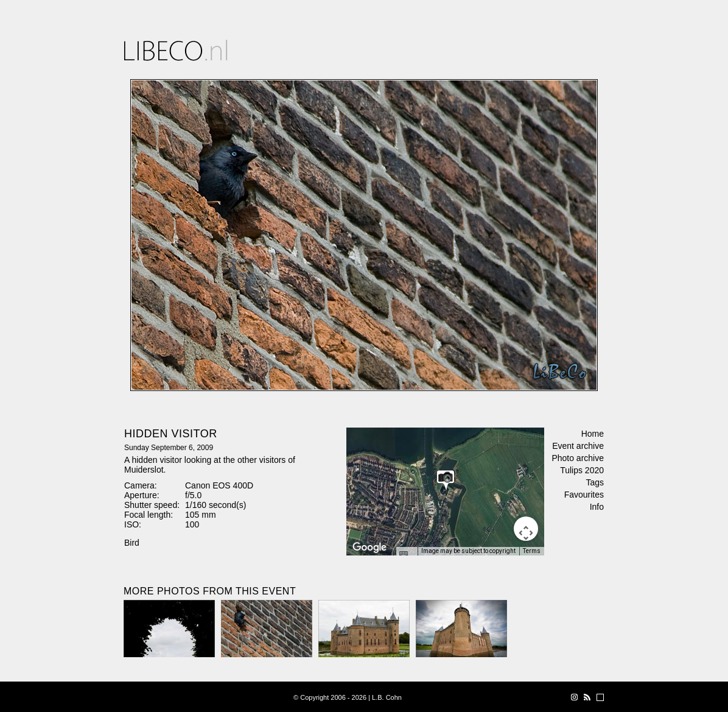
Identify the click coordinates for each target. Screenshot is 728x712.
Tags (595, 482)
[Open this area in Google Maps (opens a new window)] (369, 548)
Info (597, 507)
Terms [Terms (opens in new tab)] (532, 551)
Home (593, 434)
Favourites (584, 495)
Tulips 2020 (582, 470)
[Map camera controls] (526, 529)
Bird (132, 543)
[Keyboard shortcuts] (407, 555)
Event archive (578, 446)
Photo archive (578, 458)
